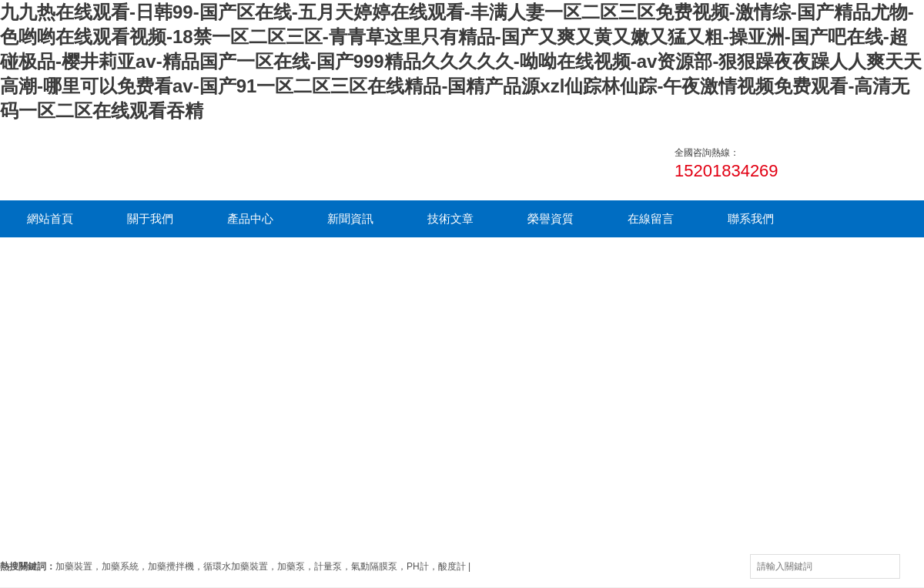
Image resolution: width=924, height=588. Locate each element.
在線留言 (651, 218)
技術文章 (450, 218)
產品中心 (250, 218)
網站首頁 (50, 218)
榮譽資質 (551, 218)
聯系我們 (751, 218)
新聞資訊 (350, 218)
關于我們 (150, 218)
